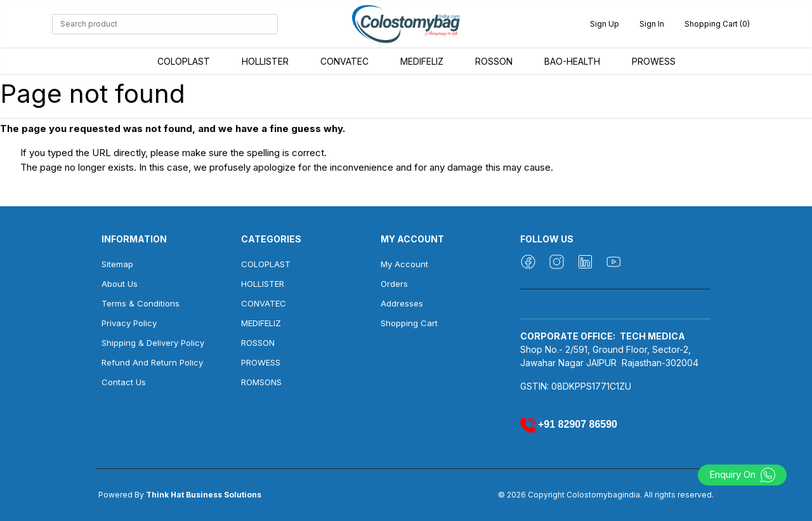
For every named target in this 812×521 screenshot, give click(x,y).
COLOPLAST (184, 61)
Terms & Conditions (141, 303)
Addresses (402, 303)
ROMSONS (261, 382)
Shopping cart (409, 323)
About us (120, 284)
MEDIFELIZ (422, 61)
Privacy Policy (129, 323)
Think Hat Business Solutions (204, 495)
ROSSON (494, 61)
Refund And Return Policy (152, 362)
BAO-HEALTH (572, 61)
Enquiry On (743, 474)
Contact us (124, 382)
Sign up (605, 24)
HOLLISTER (265, 61)
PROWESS (654, 61)
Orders (394, 284)
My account (404, 264)
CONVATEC (344, 61)
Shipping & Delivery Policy (153, 343)
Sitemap (117, 264)
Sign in (652, 24)
